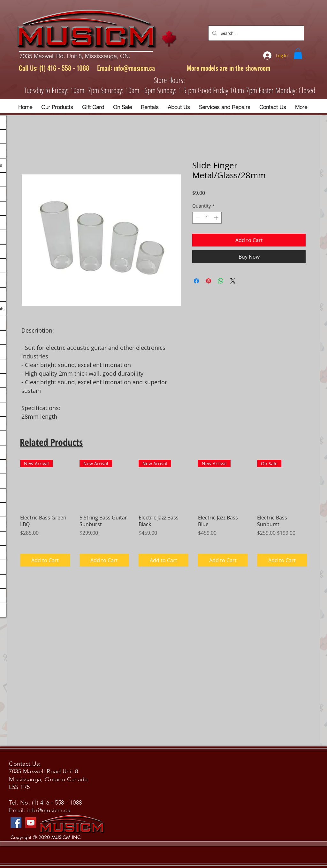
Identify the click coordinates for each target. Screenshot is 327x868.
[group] (163, 513)
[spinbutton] (207, 218)
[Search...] (255, 33)
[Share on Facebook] (196, 281)
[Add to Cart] (45, 560)
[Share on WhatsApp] (221, 281)
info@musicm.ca (134, 68)
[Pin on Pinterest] (209, 281)
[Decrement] (197, 218)
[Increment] (217, 218)
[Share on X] (233, 281)
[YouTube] (31, 823)
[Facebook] (16, 823)
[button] (298, 54)
